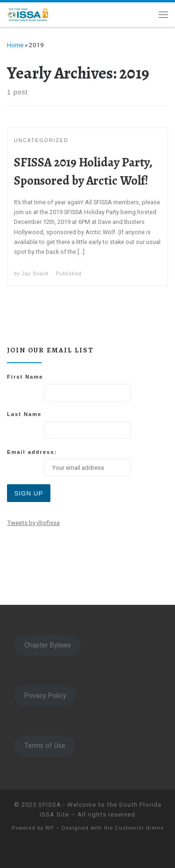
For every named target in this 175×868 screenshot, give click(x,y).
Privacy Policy (45, 696)
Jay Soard (35, 273)
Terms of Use (45, 746)
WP (50, 828)
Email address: (32, 452)
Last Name (24, 414)
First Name (25, 377)
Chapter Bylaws (48, 645)
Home (15, 45)
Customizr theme (139, 828)
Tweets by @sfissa (33, 523)
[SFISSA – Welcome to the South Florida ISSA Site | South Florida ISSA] (28, 14)
